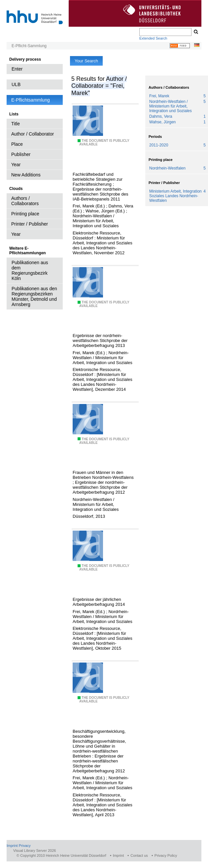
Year (16, 165)
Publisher (21, 154)
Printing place (25, 214)
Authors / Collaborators (25, 201)
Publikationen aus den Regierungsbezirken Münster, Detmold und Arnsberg (34, 296)
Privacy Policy (166, 855)
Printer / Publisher (30, 224)
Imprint (12, 846)
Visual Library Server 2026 (35, 851)
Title (16, 124)
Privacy (25, 846)
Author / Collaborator (33, 134)
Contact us (139, 855)
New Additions (26, 175)
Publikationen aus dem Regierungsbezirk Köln (30, 270)
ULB (16, 84)
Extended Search (153, 38)
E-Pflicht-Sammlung (29, 46)
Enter (17, 69)
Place (17, 144)
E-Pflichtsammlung (31, 100)
